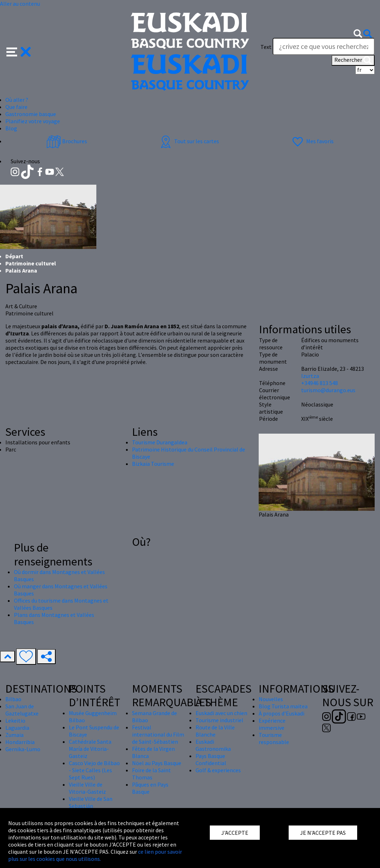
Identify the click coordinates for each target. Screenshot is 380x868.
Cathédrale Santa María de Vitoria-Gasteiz (90, 749)
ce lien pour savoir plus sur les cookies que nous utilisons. (95, 855)
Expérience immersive (272, 724)
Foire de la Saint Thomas (151, 774)
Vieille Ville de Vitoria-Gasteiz (87, 788)
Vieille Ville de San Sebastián (91, 802)
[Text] (324, 46)
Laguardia (17, 728)
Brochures (67, 141)
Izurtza (310, 376)
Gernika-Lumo (23, 749)
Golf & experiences (218, 770)
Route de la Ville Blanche (215, 731)
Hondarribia (20, 742)
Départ (14, 256)
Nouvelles (271, 699)
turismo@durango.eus (328, 390)
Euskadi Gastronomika (213, 745)
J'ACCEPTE (235, 833)
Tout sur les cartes (189, 141)
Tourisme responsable (274, 738)
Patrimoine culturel (31, 263)
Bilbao (13, 699)
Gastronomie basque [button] (31, 114)
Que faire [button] (16, 107)
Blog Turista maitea (283, 706)
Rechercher (353, 60)
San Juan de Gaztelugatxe (22, 710)
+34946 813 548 (320, 383)
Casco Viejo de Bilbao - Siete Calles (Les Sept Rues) (94, 770)
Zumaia (14, 735)
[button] (19, 51)
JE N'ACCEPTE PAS (323, 833)
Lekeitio (15, 720)
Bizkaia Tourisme (153, 464)
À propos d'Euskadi (282, 713)
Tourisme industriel (219, 720)
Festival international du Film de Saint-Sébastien (158, 734)
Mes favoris (312, 141)
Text (266, 47)
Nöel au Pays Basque (157, 763)
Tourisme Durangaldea (160, 442)
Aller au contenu (20, 4)
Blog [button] (11, 128)
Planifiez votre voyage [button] (33, 121)
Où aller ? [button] (17, 100)
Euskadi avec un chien (221, 713)
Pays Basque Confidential (211, 759)
